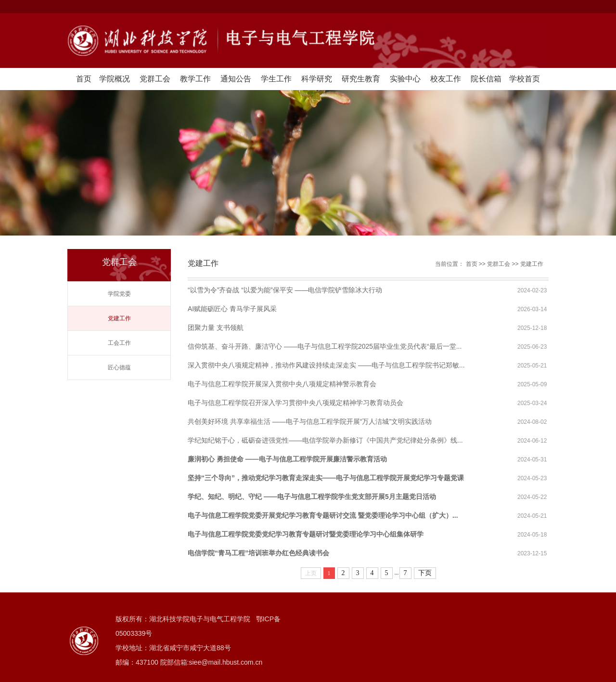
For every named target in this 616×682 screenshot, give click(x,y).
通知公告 (236, 79)
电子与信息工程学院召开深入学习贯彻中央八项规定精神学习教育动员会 (295, 403)
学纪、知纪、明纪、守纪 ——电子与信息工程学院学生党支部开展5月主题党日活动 (312, 497)
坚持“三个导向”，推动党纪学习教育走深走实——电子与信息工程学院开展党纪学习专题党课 (326, 478)
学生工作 (276, 79)
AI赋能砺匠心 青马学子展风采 (232, 309)
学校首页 (525, 79)
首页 (84, 79)
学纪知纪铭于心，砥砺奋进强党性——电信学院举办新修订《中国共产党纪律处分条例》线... (325, 440)
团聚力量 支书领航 (216, 328)
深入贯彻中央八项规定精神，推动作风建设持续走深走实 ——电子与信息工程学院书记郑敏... (326, 365)
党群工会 (155, 79)
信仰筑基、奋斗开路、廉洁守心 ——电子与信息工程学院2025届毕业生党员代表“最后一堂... (325, 346)
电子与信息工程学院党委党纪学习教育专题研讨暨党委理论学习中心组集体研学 (306, 534)
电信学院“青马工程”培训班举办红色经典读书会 (258, 553)
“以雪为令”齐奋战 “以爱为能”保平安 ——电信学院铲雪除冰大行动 (285, 290)
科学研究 (317, 79)
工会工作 (119, 343)
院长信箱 (486, 79)
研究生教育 (361, 79)
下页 (425, 573)
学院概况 (115, 79)
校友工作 (446, 79)
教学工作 (195, 79)
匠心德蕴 (119, 367)
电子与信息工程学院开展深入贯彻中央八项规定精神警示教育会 (282, 384)
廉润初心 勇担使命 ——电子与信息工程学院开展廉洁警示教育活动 (287, 459)
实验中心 (405, 79)
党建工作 (119, 318)
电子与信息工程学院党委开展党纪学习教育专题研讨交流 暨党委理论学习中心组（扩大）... (323, 515)
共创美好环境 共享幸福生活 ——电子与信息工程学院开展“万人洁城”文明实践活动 (310, 421)
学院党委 (119, 294)
